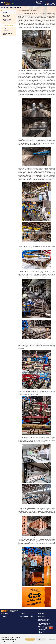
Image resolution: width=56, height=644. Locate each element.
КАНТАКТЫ (42, 614)
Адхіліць (40, 639)
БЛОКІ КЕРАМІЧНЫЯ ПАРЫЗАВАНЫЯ (28, 618)
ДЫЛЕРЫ (3, 618)
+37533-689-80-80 (43, 624)
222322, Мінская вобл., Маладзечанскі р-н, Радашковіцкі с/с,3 (44, 621)
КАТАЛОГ (22, 614)
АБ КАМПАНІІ (5, 614)
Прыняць (29, 639)
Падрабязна (52, 639)
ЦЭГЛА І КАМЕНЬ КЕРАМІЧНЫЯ (27, 616)
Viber (40, 632)
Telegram (41, 634)
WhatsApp (42, 631)
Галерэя (5, 28)
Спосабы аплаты (7, 23)
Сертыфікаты (7, 31)
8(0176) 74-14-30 (43, 626)
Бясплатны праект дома (8, 34)
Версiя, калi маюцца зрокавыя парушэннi (38, 3)
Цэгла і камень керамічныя (7, 16)
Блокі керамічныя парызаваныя (7, 20)
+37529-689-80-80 (43, 625)
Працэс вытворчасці (8, 26)
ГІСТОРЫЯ (3, 616)
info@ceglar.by (42, 616)
